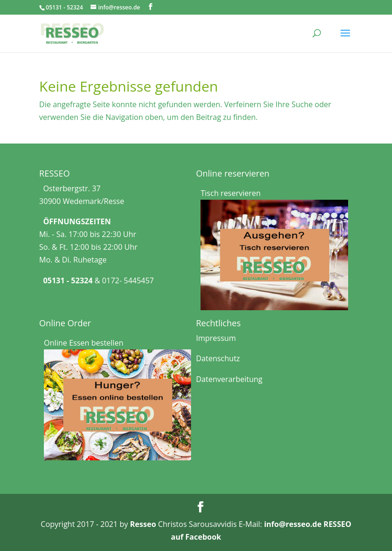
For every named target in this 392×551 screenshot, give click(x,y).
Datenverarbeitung (229, 379)
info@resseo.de (293, 524)
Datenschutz (218, 358)
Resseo (143, 524)
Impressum (216, 338)
